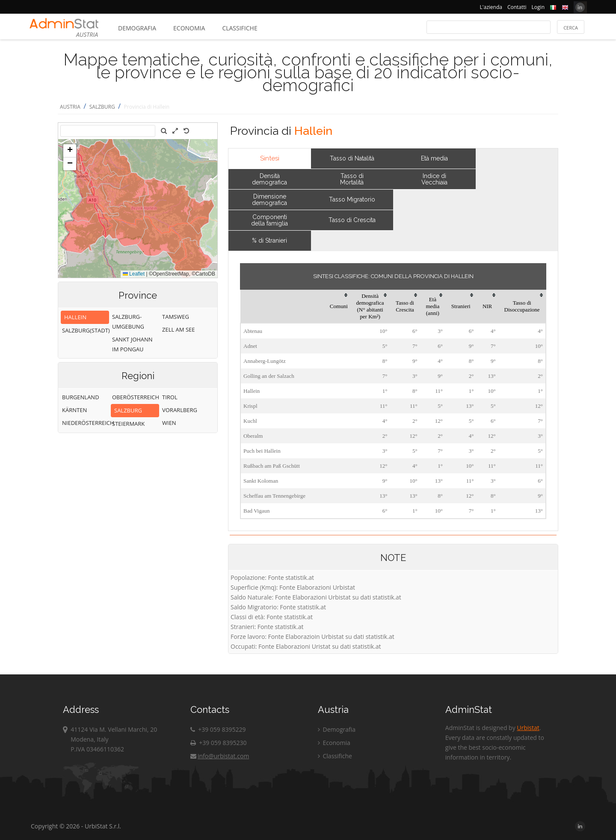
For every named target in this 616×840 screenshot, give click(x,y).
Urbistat (528, 728)
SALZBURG (102, 107)
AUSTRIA (70, 107)
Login (538, 7)
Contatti (517, 7)
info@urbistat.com (220, 756)
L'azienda (491, 7)
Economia (189, 28)
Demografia (137, 28)
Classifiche (240, 28)
